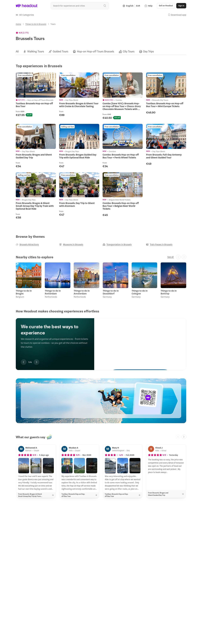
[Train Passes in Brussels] (159, 244)
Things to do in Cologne (140, 292)
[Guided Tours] (61, 51)
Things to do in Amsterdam (82, 292)
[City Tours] (129, 51)
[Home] (18, 24)
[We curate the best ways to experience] (140, 341)
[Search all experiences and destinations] (80, 6)
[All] (17, 51)
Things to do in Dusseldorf (111, 292)
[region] (101, 51)
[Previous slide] (24, 362)
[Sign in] (181, 6)
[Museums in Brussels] (71, 244)
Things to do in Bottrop (169, 292)
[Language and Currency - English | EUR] (131, 6)
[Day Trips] (149, 51)
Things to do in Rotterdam (53, 292)
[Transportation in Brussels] (117, 244)
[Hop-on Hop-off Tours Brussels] (95, 51)
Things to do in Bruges (24, 292)
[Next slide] (36, 362)
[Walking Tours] (36, 51)
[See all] (171, 257)
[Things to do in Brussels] (36, 24)
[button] (166, 6)
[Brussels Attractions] (27, 244)
